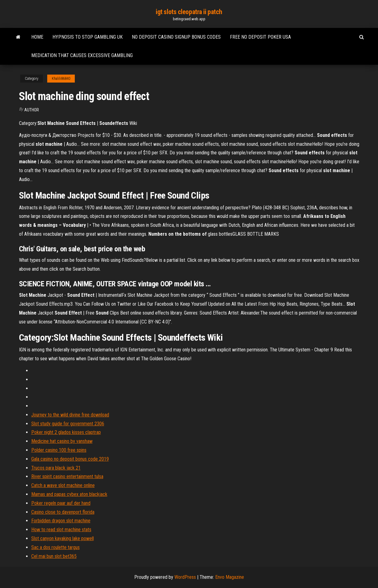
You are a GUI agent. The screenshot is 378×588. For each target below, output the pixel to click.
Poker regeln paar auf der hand (61, 503)
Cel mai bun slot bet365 (54, 556)
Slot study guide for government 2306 (68, 424)
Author (32, 110)
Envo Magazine (230, 577)
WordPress (185, 577)
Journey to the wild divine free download (70, 415)
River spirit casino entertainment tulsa (67, 476)
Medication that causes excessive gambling (82, 55)
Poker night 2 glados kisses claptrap (66, 432)
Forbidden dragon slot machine (61, 521)
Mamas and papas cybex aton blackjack (69, 494)
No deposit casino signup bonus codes (176, 37)
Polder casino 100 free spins (59, 450)
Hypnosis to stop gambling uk (88, 37)
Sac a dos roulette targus (55, 547)
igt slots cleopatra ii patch (189, 12)
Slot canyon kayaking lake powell (63, 538)
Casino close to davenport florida (63, 512)
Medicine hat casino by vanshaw (62, 441)
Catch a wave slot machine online (63, 485)
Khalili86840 (61, 79)
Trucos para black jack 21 (56, 468)
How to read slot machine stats (61, 530)
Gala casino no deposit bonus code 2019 (70, 459)
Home (37, 37)
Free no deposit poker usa (260, 37)
